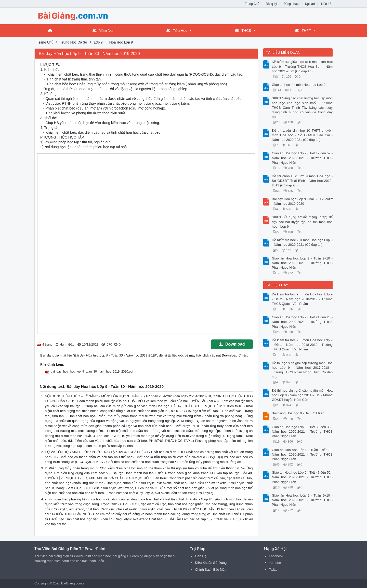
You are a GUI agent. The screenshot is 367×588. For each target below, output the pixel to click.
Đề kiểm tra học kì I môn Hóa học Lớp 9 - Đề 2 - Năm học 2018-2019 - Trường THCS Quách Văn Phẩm (302, 299)
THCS (243, 31)
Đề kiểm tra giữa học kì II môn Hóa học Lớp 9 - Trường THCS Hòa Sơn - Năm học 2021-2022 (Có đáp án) (302, 66)
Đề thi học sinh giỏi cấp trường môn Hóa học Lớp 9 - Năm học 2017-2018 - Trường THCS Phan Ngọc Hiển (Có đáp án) (302, 370)
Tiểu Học (177, 31)
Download (232, 344)
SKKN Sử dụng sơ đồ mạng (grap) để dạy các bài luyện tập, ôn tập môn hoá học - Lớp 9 (302, 222)
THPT (303, 31)
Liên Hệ (201, 556)
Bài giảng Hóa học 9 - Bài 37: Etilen (298, 413)
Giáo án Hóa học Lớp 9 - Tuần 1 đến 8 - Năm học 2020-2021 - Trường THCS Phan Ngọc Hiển (302, 454)
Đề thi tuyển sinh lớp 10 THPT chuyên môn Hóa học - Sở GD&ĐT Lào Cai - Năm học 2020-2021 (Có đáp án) (302, 135)
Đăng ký (271, 4)
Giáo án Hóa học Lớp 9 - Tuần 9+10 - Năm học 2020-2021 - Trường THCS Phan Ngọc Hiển (302, 263)
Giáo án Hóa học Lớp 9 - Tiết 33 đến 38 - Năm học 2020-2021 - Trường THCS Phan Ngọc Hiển (302, 432)
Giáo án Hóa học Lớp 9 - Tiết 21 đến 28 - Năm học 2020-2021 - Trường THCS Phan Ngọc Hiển (302, 322)
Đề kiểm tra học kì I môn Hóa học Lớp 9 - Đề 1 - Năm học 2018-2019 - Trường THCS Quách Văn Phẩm (302, 345)
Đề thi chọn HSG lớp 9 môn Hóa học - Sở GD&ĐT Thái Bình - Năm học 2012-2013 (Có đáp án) (302, 181)
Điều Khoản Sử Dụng (211, 563)
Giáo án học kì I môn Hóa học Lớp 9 (299, 85)
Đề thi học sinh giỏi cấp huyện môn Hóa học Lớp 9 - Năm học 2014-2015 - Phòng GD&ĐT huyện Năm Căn (302, 395)
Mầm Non (103, 31)
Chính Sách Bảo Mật (210, 570)
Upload (310, 4)
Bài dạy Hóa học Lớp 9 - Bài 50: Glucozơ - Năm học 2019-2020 (302, 201)
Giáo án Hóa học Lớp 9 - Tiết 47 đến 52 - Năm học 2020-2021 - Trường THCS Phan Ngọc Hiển (302, 158)
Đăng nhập (291, 4)
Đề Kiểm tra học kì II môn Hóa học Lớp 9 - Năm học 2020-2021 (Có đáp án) (302, 242)
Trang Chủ (252, 4)
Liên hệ (326, 4)
